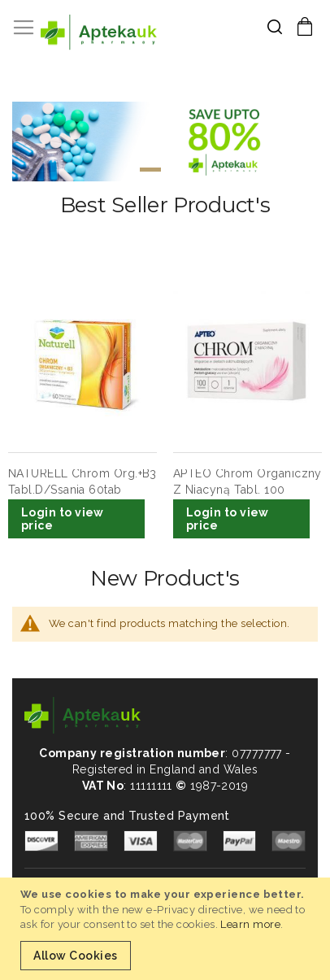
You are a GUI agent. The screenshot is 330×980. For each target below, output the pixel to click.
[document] (167, 929)
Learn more (250, 924)
